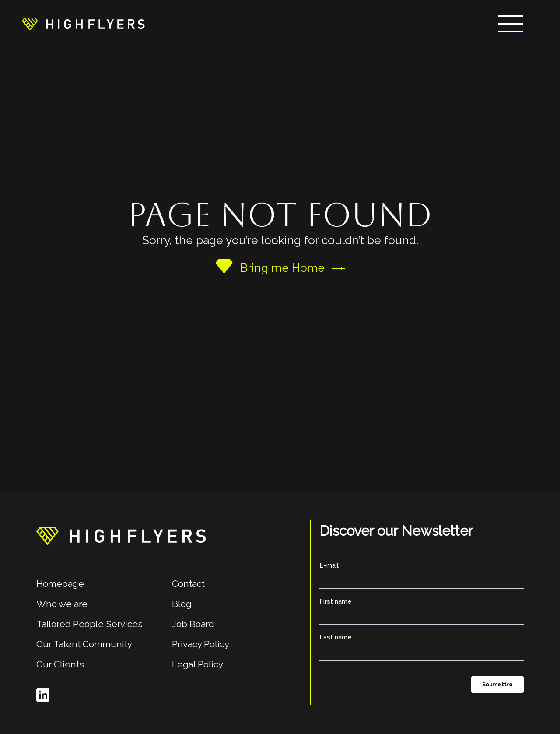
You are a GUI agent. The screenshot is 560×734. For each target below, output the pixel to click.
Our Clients (60, 664)
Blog (182, 604)
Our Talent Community (84, 644)
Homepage (60, 584)
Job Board (193, 624)
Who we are (62, 604)
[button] (510, 24)
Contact (188, 584)
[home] (83, 24)
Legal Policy (198, 664)
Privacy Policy (201, 644)
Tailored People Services (89, 624)
